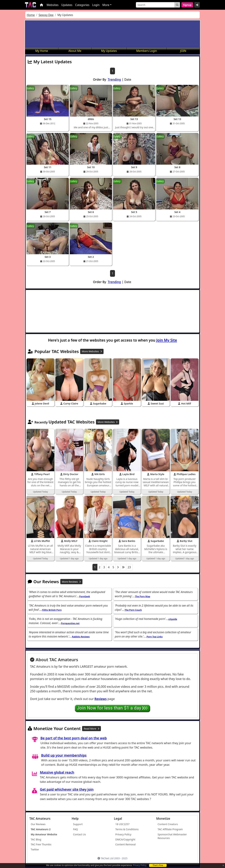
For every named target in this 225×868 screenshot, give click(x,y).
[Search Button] (177, 5)
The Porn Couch (133, 610)
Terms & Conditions (127, 829)
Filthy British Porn (52, 610)
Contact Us (80, 834)
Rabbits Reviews (81, 637)
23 (129, 567)
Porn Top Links (155, 637)
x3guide (173, 619)
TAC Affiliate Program (170, 829)
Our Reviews (38, 824)
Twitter (35, 849)
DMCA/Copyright (125, 839)
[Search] (155, 5)
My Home (42, 51)
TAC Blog (36, 839)
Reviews (100, 699)
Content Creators (168, 824)
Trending (114, 79)
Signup (187, 5)
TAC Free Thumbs (41, 844)
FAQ (75, 829)
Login (96, 5)
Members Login (147, 51)
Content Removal (126, 844)
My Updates (109, 51)
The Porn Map (143, 596)
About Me (75, 51)
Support (78, 824)
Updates (67, 5)
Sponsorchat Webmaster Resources (172, 836)
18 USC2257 (122, 824)
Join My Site (167, 340)
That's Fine (158, 865)
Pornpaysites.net (70, 623)
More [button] (106, 5)
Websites (53, 5)
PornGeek (85, 596)
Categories (82, 5)
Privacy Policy (139, 865)
